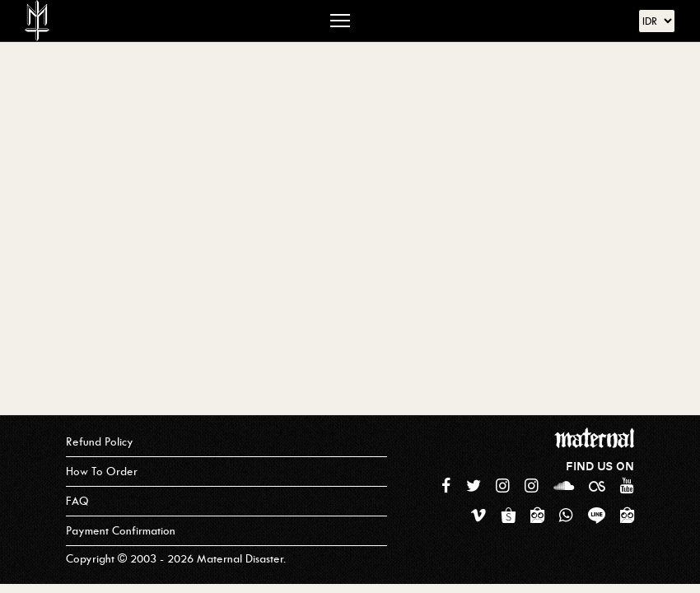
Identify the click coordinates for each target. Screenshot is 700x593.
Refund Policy (100, 442)
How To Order (102, 472)
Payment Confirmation (121, 531)
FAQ (77, 501)
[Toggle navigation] (340, 21)
